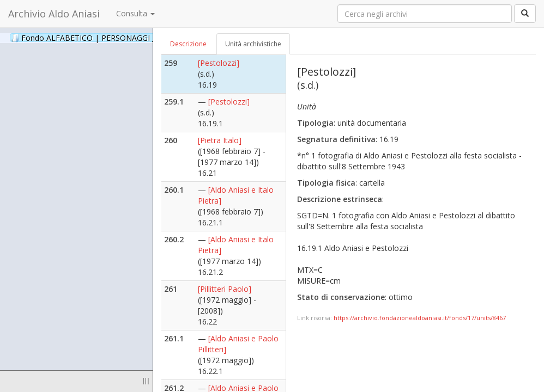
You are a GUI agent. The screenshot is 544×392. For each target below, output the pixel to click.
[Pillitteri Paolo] (225, 289)
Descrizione (188, 44)
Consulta (135, 13)
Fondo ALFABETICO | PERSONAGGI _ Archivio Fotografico (132, 38)
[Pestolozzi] (219, 63)
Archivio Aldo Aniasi (54, 14)
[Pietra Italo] (220, 140)
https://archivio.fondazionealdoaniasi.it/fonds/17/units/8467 (420, 318)
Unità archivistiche (253, 44)
